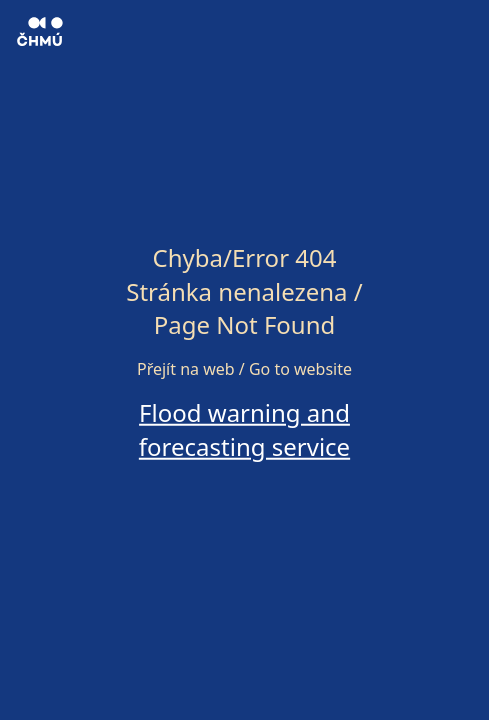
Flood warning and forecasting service (244, 429)
